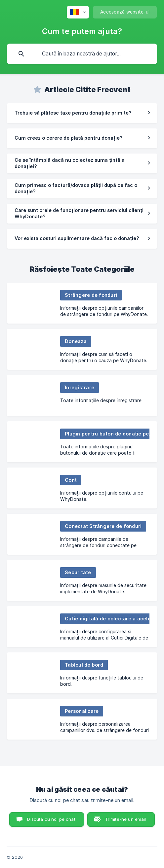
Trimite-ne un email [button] (126, 819)
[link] (82, 113)
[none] (78, 12)
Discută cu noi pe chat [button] (51, 819)
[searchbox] (82, 54)
